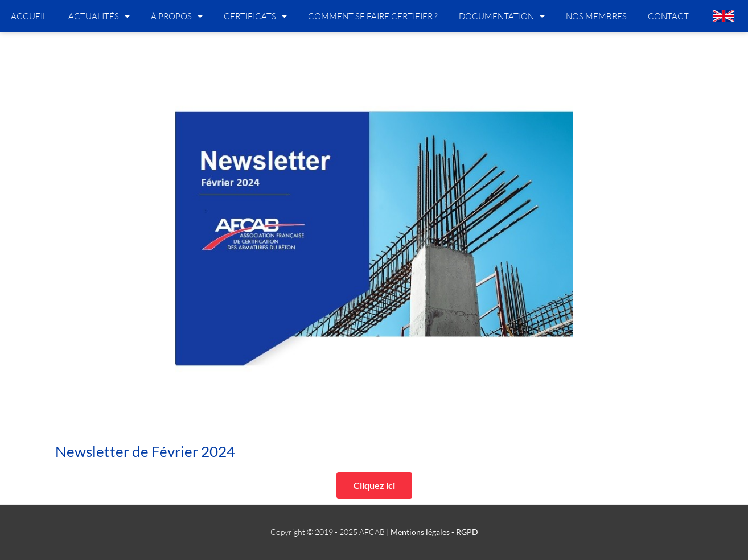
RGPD (467, 532)
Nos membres (596, 16)
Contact (668, 16)
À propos (177, 16)
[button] (374, 485)
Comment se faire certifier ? (373, 16)
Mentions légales (420, 532)
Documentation (502, 16)
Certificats (255, 16)
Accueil (29, 16)
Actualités (99, 16)
